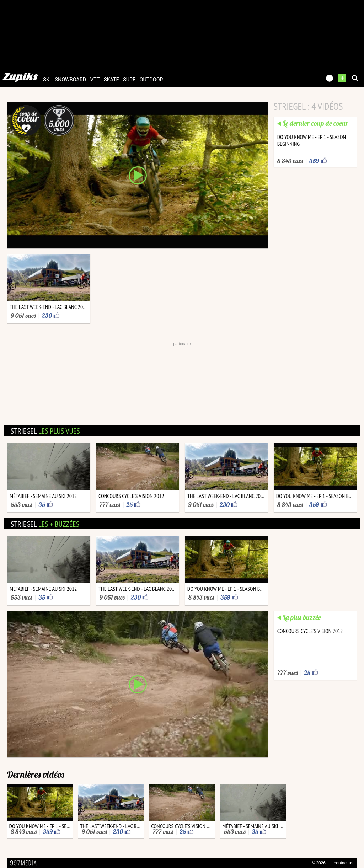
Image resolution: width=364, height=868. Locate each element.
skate (111, 80)
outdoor (151, 80)
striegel (45, 431)
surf (129, 80)
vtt (95, 80)
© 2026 (319, 863)
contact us (344, 863)
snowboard (70, 80)
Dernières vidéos (36, 774)
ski (47, 80)
